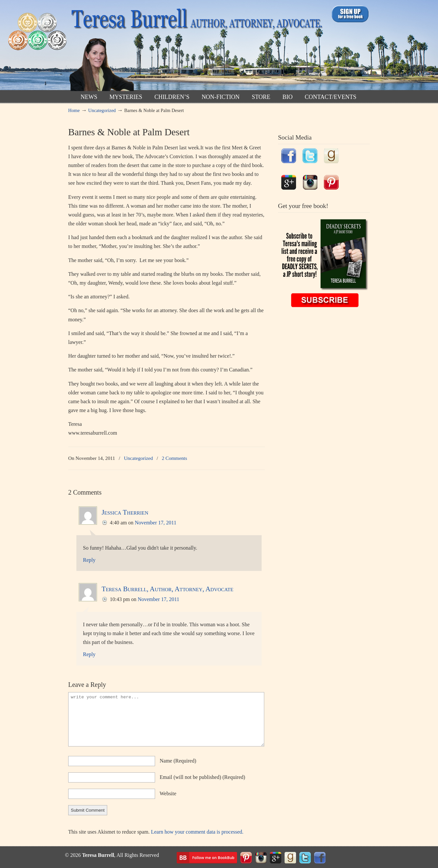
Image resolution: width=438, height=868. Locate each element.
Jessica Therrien (125, 512)
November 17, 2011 (156, 523)
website (168, 793)
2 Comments (174, 458)
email (202, 777)
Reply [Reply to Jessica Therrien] (89, 560)
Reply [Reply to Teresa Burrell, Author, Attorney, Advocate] (89, 654)
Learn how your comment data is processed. (197, 832)
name (178, 761)
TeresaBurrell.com (195, 47)
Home (74, 110)
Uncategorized (102, 110)
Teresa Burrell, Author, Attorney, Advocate (168, 589)
